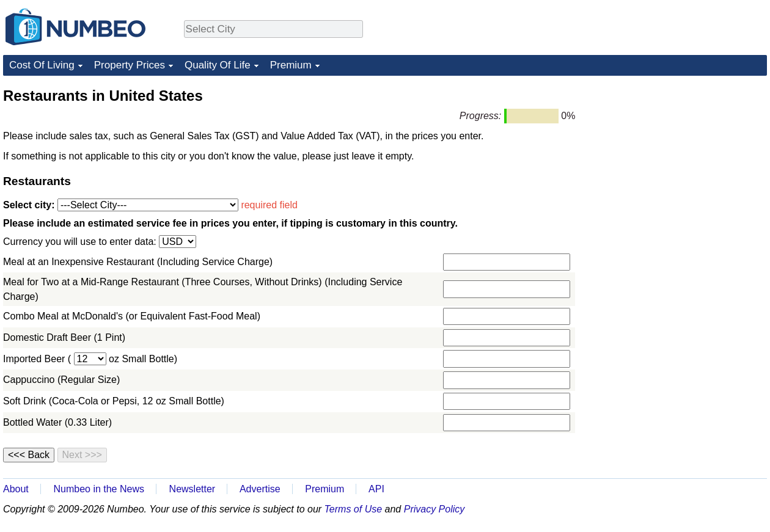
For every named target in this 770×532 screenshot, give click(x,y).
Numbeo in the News (99, 489)
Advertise (260, 489)
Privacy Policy (435, 509)
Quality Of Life (218, 65)
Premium (291, 65)
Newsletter (193, 489)
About (16, 489)
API (376, 489)
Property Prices (130, 65)
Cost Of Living (42, 65)
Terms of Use (354, 509)
